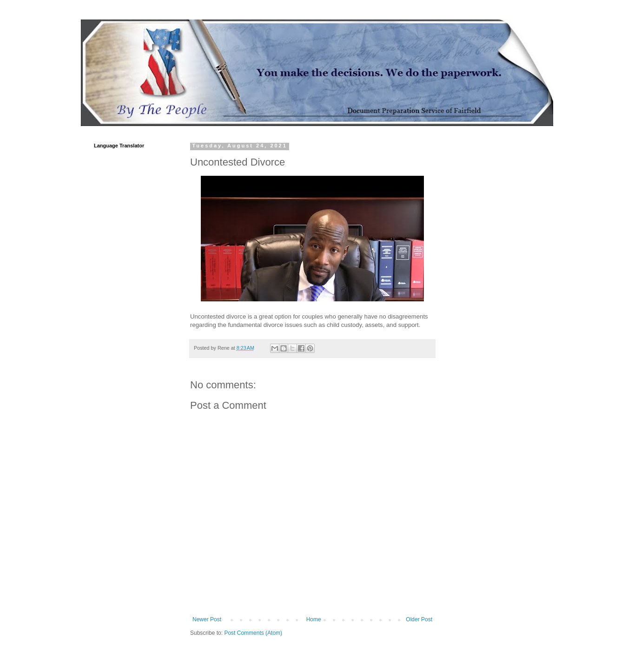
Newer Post (207, 619)
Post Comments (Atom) (253, 633)
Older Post (419, 619)
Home (314, 619)
